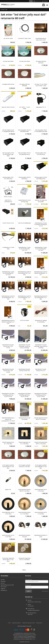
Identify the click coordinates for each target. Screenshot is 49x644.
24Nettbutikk (27, 642)
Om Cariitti (4, 587)
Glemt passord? (45, 591)
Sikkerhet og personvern (29, 623)
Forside (2, 10)
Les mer (34, 639)
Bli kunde (3, 581)
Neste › (24, 570)
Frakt (9, 623)
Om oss (3, 583)
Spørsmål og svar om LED (7, 585)
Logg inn (3, 589)
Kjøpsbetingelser (17, 623)
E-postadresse (29, 579)
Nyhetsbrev (39, 623)
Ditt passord (28, 585)
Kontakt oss (4, 590)
